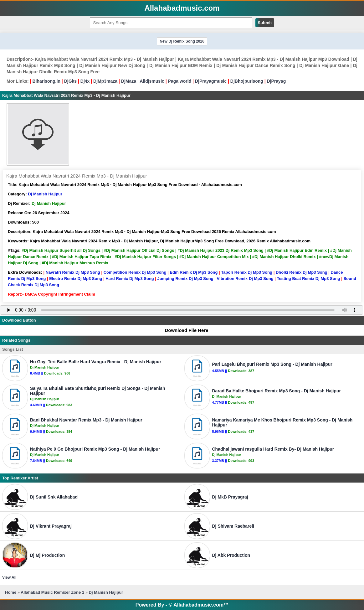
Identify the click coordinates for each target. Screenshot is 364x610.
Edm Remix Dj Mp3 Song (194, 272)
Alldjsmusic (152, 81)
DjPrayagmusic (211, 81)
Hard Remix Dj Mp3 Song (130, 279)
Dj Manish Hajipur (45, 194)
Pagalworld (180, 81)
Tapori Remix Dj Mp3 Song (247, 272)
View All (9, 577)
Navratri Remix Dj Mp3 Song (73, 272)
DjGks (70, 81)
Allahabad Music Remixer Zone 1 (52, 592)
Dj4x (85, 81)
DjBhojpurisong (247, 81)
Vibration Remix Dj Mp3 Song (245, 279)
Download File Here (183, 330)
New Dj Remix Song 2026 (182, 41)
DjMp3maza (105, 81)
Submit (265, 23)
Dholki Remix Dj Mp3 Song (302, 272)
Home (11, 592)
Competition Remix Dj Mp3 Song (135, 272)
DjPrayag (277, 81)
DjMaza (129, 81)
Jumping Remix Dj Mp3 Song (185, 279)
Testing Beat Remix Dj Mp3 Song (309, 279)
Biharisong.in (46, 81)
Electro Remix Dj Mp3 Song (76, 279)
